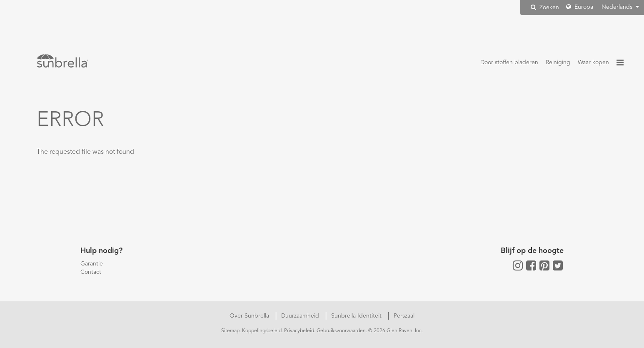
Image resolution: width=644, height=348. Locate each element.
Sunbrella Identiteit (357, 316)
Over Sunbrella (250, 316)
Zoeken (545, 7)
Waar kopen (593, 63)
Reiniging (558, 63)
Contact (91, 272)
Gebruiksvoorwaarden (341, 331)
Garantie (92, 264)
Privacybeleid (299, 331)
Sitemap (230, 331)
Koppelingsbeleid (262, 331)
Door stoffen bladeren (509, 63)
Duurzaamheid (301, 316)
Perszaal (404, 316)
